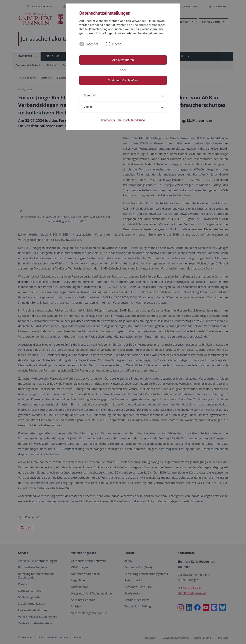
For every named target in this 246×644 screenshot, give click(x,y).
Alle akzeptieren (123, 60)
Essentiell (92, 44)
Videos (117, 44)
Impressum (108, 120)
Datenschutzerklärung (131, 120)
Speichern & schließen (123, 80)
